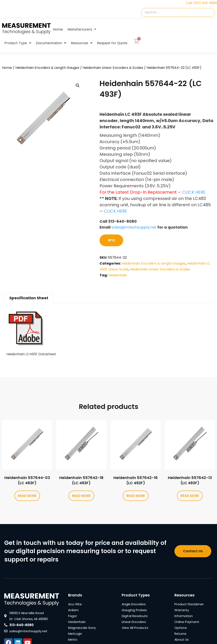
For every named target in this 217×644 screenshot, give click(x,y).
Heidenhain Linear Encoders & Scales (113, 68)
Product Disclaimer (189, 604)
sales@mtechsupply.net (134, 227)
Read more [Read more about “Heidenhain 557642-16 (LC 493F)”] (136, 496)
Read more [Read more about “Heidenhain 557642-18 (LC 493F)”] (81, 496)
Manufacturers (82, 29)
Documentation (51, 43)
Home (58, 29)
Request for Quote (112, 43)
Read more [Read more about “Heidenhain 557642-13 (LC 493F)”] (190, 496)
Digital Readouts (135, 616)
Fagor (73, 616)
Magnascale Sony (82, 628)
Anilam (73, 610)
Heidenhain (118, 275)
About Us (182, 639)
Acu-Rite (75, 604)
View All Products (135, 628)
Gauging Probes (134, 610)
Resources (82, 43)
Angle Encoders (134, 604)
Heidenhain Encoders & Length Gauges (47, 68)
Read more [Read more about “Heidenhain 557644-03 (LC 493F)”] (27, 496)
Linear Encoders (134, 622)
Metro (73, 639)
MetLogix (75, 634)
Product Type (18, 43)
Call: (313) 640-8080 (201, 3)
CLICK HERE (194, 192)
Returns (180, 634)
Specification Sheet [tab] (29, 298)
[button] (78, 85)
